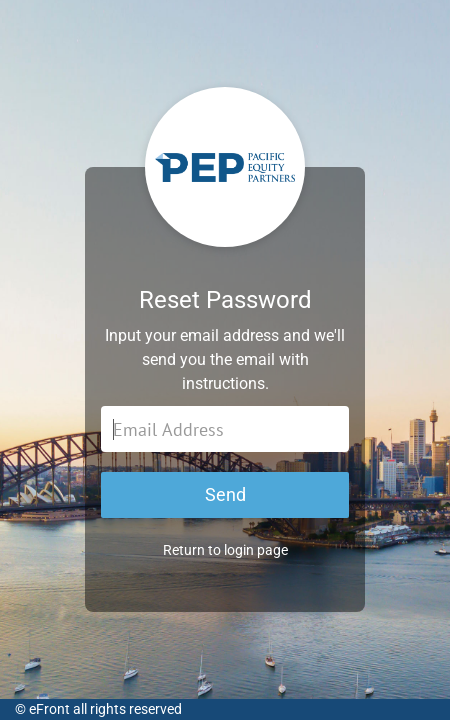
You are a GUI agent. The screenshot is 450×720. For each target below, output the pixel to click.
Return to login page (225, 550)
